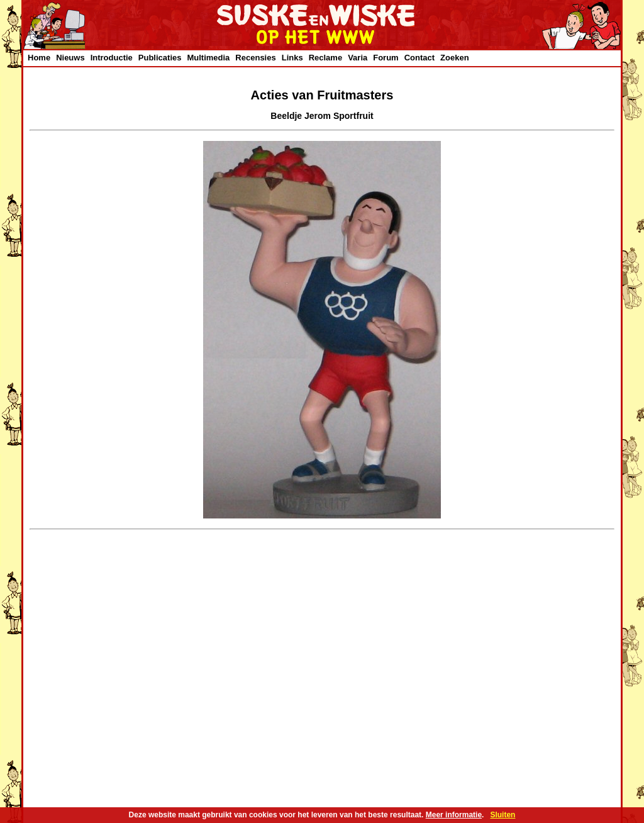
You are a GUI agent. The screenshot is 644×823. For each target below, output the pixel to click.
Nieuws (70, 58)
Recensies (255, 58)
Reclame (325, 58)
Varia (358, 58)
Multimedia (208, 58)
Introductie (112, 58)
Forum (386, 58)
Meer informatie (454, 815)
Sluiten (502, 815)
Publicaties (160, 58)
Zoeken (455, 58)
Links (292, 58)
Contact (419, 58)
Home (39, 58)
